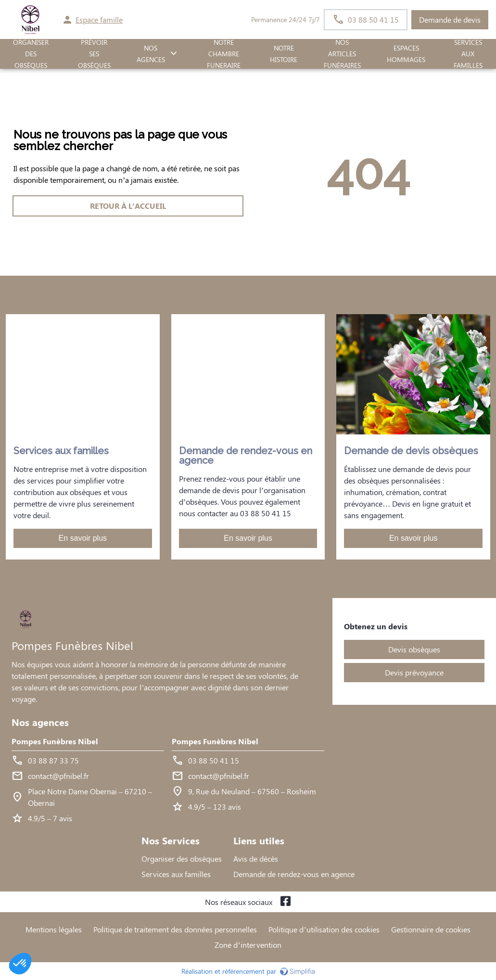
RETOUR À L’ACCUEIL (128, 206)
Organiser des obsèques (182, 859)
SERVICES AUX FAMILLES (468, 54)
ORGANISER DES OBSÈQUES (31, 54)
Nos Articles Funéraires (342, 54)
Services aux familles (176, 874)
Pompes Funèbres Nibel (55, 741)
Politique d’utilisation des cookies (324, 929)
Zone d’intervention (248, 945)
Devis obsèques (414, 649)
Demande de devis (450, 19)
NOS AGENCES (151, 54)
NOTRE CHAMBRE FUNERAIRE (224, 54)
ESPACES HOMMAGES (406, 54)
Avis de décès (256, 859)
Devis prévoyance (414, 672)
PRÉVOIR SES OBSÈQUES (94, 54)
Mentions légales (54, 929)
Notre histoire (284, 54)
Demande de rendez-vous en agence (294, 874)
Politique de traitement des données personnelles (175, 929)
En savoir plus (83, 538)
